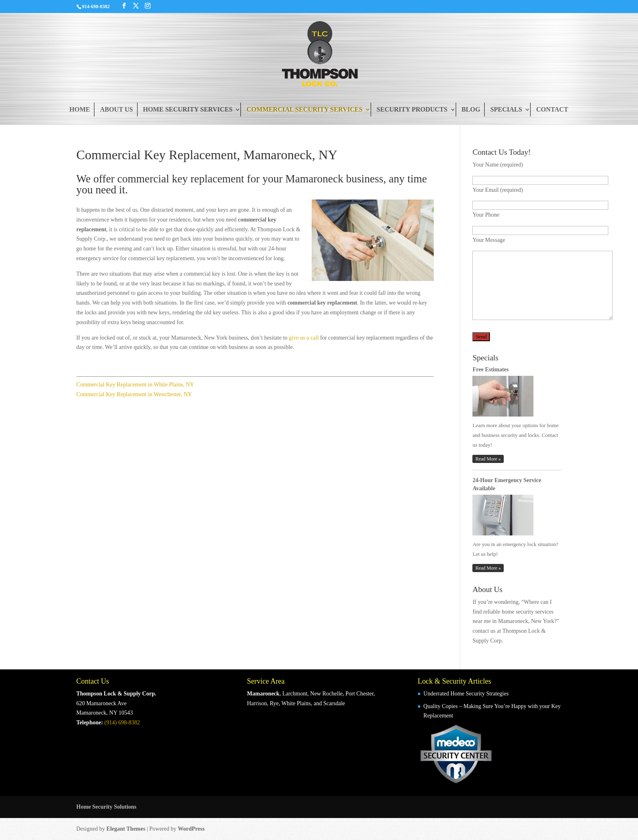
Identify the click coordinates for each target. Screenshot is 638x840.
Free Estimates (491, 370)
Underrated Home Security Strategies (466, 694)
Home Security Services (188, 109)
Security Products (412, 109)
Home (80, 109)
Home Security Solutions (107, 807)
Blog (471, 109)
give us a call (304, 338)
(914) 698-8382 (122, 723)
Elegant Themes (126, 829)
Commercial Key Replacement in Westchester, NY (134, 394)
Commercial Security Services (305, 109)
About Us (117, 109)
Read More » (488, 459)
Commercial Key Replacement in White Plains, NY (135, 385)
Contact (552, 109)
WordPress (191, 829)
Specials (506, 109)
